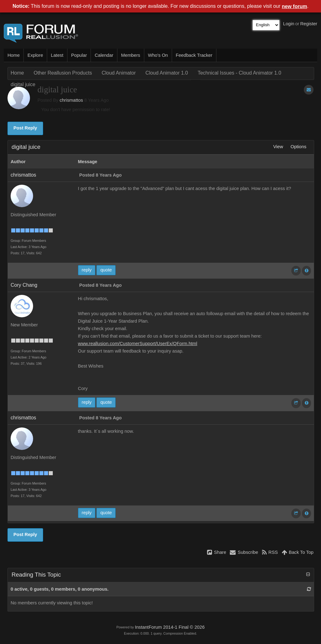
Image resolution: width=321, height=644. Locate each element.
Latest (57, 55)
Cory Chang (24, 285)
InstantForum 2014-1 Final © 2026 (170, 627)
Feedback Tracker (194, 55)
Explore (35, 55)
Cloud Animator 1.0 (167, 73)
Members (131, 55)
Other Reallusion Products (63, 73)
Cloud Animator (119, 73)
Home (14, 55)
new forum (295, 6)
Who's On (158, 55)
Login (289, 24)
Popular (79, 55)
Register (309, 24)
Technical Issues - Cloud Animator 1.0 (240, 73)
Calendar (104, 55)
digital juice (23, 84)
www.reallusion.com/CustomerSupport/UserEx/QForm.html (138, 344)
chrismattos (71, 100)
